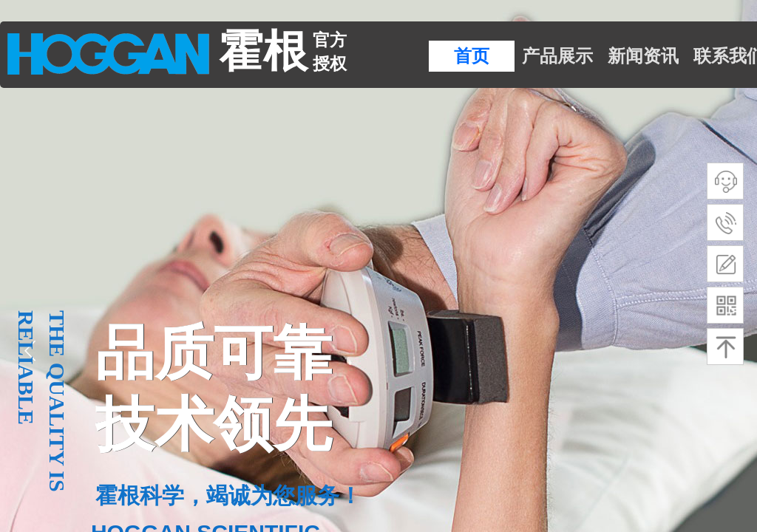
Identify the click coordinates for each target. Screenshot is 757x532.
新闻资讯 (643, 56)
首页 (472, 56)
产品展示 (557, 56)
